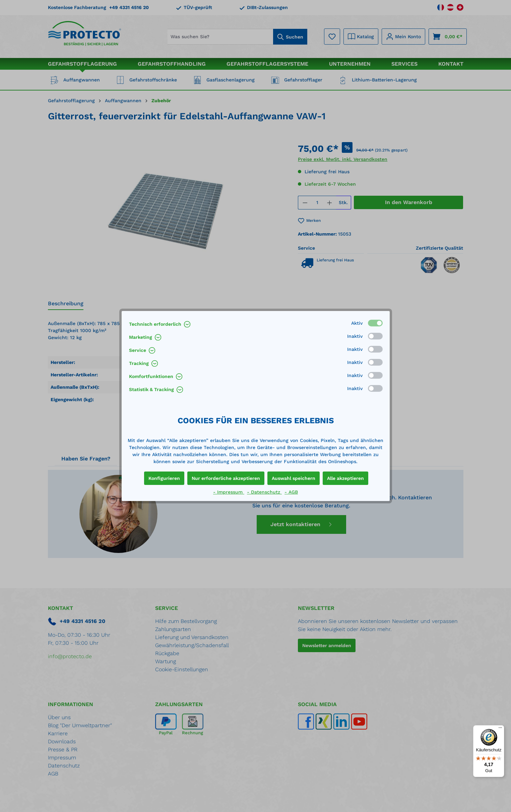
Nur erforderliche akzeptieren (226, 478)
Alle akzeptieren (345, 478)
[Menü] (500, 729)
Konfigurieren (164, 478)
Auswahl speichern (294, 478)
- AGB (291, 492)
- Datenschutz (264, 492)
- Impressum (229, 492)
